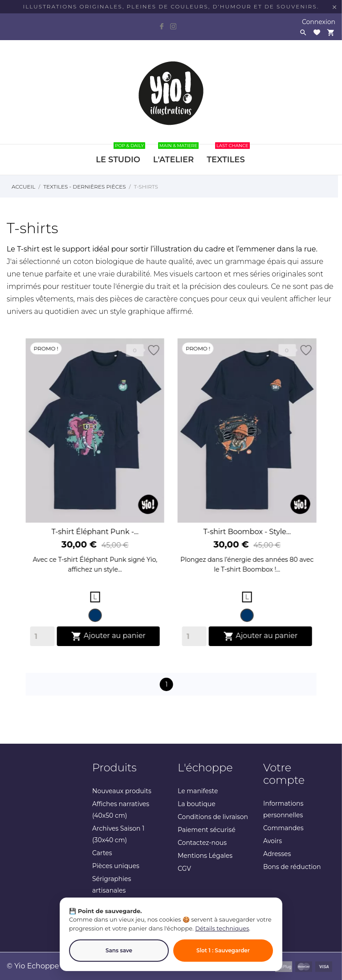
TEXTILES (228, 154)
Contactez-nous (202, 843)
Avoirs (273, 841)
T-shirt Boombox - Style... (247, 543)
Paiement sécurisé (207, 830)
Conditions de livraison (213, 817)
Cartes (102, 853)
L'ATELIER (176, 154)
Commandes (283, 828)
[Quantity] (43, 644)
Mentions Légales (205, 856)
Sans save (119, 950)
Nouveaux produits (122, 791)
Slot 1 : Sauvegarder (223, 950)
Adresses (277, 854)
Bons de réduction (292, 867)
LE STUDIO (120, 154)
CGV (184, 869)
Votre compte (284, 774)
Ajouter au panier (108, 644)
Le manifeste (198, 791)
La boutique (197, 804)
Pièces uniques (116, 866)
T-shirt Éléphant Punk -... (95, 540)
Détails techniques (222, 928)
